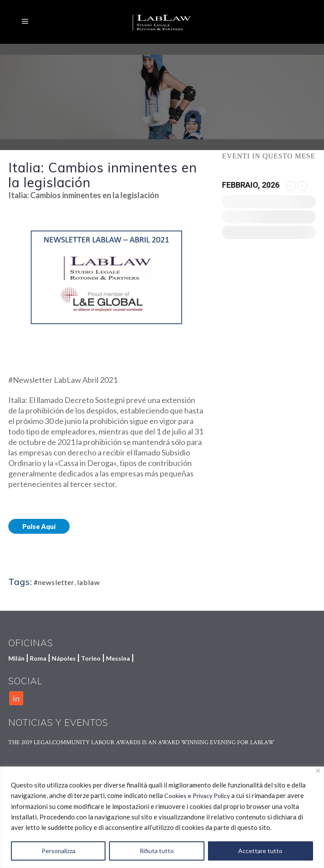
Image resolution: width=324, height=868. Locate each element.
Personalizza (58, 851)
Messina (118, 658)
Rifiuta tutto (157, 851)
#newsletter (54, 582)
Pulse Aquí (39, 526)
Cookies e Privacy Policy (197, 796)
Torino (91, 658)
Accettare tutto (260, 851)
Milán (16, 658)
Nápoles (64, 658)
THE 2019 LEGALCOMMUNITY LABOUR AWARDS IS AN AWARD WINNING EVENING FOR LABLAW (141, 742)
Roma (38, 658)
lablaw (88, 582)
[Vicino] (318, 771)
